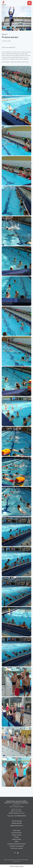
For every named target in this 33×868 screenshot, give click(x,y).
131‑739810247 (18, 816)
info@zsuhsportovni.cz (16, 826)
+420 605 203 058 (17, 823)
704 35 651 (18, 810)
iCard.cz (18, 861)
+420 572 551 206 (17, 821)
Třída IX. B (5, 34)
